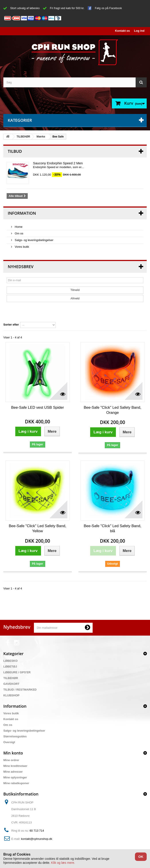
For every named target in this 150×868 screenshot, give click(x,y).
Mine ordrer (11, 760)
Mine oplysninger (15, 777)
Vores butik (21, 247)
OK (141, 857)
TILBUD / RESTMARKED (20, 690)
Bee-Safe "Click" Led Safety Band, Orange (113, 410)
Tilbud (15, 151)
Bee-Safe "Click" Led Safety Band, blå (113, 528)
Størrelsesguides (15, 736)
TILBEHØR (23, 137)
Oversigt (9, 742)
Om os (19, 233)
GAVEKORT (11, 684)
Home (18, 227)
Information (22, 213)
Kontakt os (122, 31)
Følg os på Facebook (108, 8)
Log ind (139, 31)
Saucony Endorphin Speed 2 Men (58, 163)
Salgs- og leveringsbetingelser (34, 240)
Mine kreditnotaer (15, 766)
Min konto (13, 753)
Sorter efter (11, 325)
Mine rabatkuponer (16, 783)
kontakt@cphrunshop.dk (37, 839)
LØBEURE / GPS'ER (17, 672)
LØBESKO (10, 661)
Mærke (41, 137)
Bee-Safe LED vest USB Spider (37, 407)
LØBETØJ (10, 667)
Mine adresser (13, 772)
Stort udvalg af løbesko (25, 8)
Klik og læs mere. (63, 863)
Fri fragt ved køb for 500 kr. (67, 8)
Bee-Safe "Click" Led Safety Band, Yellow (37, 528)
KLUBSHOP (11, 695)
